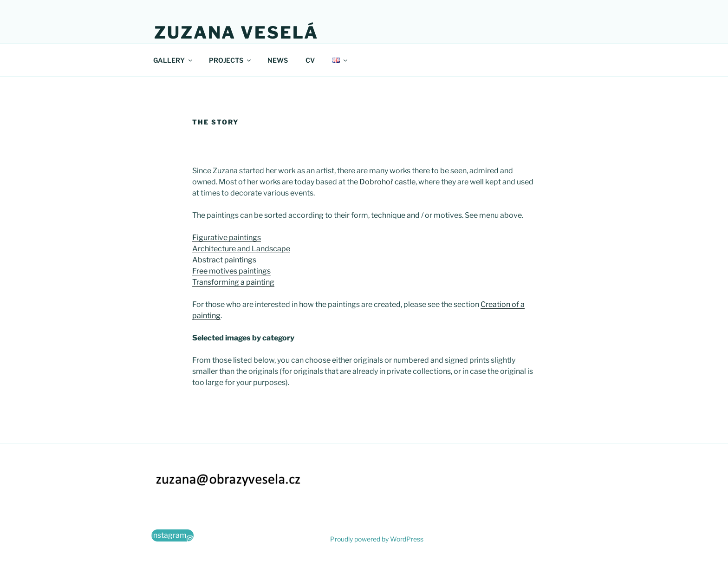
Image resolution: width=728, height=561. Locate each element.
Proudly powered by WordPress (377, 539)
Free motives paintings (231, 271)
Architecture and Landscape (241, 249)
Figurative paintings (227, 238)
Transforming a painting (233, 282)
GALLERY (173, 60)
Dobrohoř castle (387, 182)
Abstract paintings (224, 260)
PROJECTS (231, 60)
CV (310, 60)
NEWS (278, 60)
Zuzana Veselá (236, 33)
